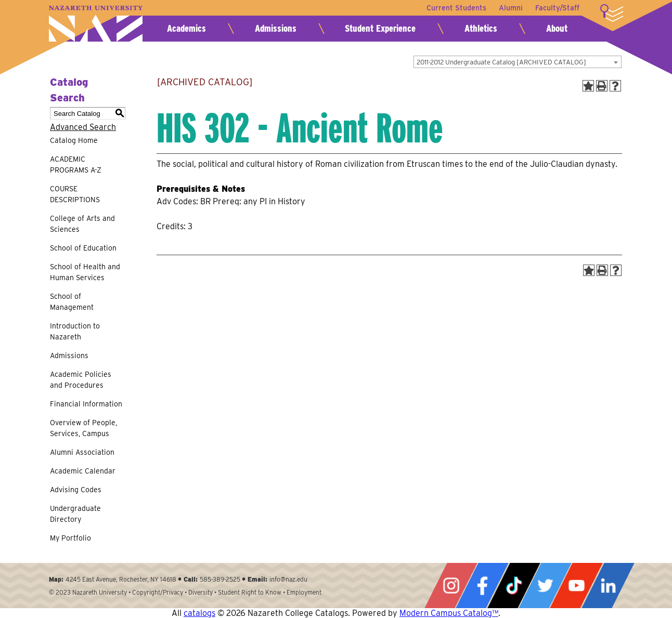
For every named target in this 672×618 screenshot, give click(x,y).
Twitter (545, 586)
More (612, 13)
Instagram (451, 586)
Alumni (511, 8)
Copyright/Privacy (158, 592)
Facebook (482, 586)
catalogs (199, 613)
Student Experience (380, 28)
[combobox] (518, 62)
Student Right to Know (250, 592)
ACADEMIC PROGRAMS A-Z (76, 165)
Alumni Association (82, 452)
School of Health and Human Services (85, 272)
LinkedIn (608, 586)
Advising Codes (76, 490)
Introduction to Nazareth (75, 331)
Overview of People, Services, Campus (83, 428)
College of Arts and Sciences (82, 224)
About (557, 28)
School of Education (83, 248)
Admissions (276, 28)
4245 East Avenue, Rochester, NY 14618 (121, 579)
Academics (186, 28)
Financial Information (86, 404)
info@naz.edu (288, 579)
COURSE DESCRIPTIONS (75, 194)
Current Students (456, 8)
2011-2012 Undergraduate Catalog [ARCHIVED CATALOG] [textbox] (501, 62)
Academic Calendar (83, 471)
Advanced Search (83, 127)
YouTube (576, 586)
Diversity (201, 592)
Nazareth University (96, 24)
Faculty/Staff (557, 8)
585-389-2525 (220, 579)
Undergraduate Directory (75, 514)
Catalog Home (74, 140)
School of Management (72, 302)
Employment (304, 592)
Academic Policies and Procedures (81, 380)
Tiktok (514, 586)
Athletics (481, 28)
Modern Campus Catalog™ (449, 613)
